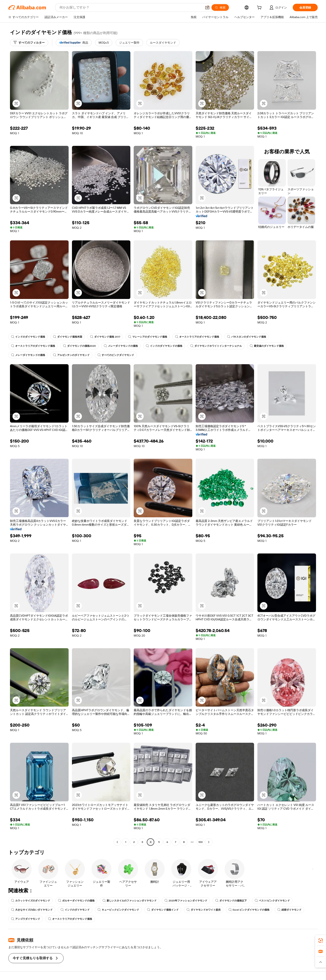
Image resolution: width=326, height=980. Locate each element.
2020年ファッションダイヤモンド (186, 901)
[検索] (220, 7)
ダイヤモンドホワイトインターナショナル (216, 346)
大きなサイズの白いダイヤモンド (32, 910)
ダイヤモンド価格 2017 (105, 337)
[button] (207, 7)
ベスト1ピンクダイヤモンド (272, 901)
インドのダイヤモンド (75, 910)
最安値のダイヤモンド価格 (267, 346)
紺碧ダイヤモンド (289, 910)
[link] (321, 941)
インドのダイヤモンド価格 (28, 337)
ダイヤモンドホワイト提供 (204, 910)
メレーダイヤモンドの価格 (121, 346)
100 (201, 842)
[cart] (260, 8)
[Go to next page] (209, 842)
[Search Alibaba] (130, 7)
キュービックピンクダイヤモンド (118, 910)
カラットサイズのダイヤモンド (31, 901)
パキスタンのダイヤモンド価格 (247, 337)
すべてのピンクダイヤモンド (116, 355)
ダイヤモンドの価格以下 (231, 901)
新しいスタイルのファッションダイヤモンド (130, 901)
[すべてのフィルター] (29, 43)
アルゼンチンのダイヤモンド (71, 355)
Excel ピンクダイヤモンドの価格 (249, 910)
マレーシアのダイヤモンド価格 (148, 337)
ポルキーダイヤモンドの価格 (76, 901)
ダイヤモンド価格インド (163, 910)
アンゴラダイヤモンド (26, 919)
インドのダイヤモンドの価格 (164, 346)
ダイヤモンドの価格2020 (79, 346)
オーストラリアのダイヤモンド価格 (197, 337)
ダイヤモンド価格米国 (68, 337)
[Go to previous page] (117, 842)
